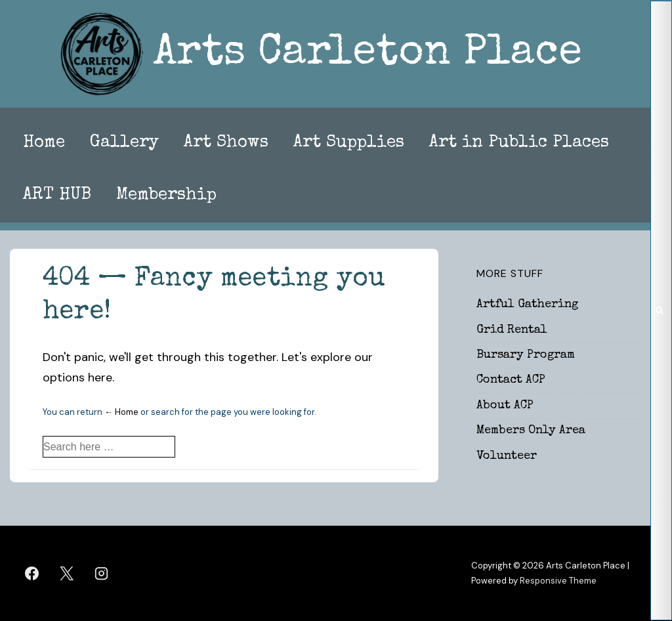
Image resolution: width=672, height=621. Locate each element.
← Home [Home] (121, 412)
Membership (166, 196)
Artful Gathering (527, 305)
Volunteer (507, 456)
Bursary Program (526, 355)
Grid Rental (512, 330)
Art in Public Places (519, 143)
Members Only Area (531, 431)
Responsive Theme (558, 581)
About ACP (505, 406)
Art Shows (226, 143)
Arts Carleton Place (367, 54)
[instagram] (102, 574)
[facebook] (32, 574)
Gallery (124, 143)
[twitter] (67, 574)
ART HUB (57, 196)
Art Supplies (349, 143)
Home (44, 143)
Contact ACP (511, 380)
